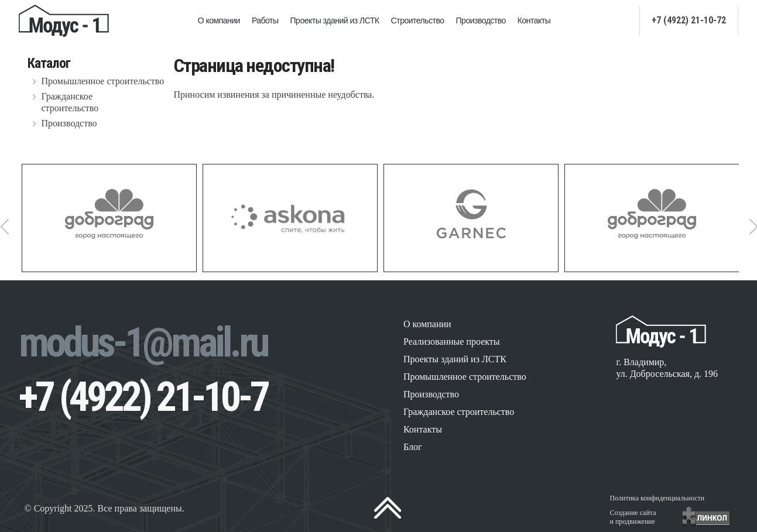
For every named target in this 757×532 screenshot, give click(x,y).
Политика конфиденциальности (657, 498)
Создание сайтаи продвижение (633, 517)
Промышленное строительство (103, 81)
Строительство (418, 20)
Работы (265, 20)
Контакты (534, 20)
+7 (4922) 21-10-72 (689, 20)
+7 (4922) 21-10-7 (143, 397)
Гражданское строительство (70, 102)
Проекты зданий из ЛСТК (335, 20)
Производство (481, 20)
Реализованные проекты (452, 341)
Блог (413, 447)
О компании (219, 20)
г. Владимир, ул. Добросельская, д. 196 (667, 368)
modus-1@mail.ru (143, 342)
